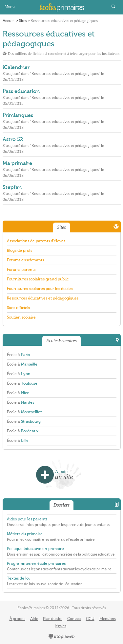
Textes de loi (18, 578)
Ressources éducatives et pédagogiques (43, 298)
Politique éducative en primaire (35, 549)
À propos (17, 619)
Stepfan (12, 187)
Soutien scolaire (21, 317)
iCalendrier (16, 67)
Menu (10, 6)
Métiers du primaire (25, 534)
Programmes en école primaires (36, 563)
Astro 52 (13, 139)
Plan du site (53, 619)
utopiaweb (62, 637)
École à (18, 355)
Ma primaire (17, 163)
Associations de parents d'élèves (36, 241)
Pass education (21, 91)
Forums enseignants (25, 260)
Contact (74, 619)
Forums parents (21, 270)
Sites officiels (18, 308)
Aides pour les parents (27, 519)
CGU (90, 619)
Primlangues (18, 115)
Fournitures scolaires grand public (38, 279)
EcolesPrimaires (62, 7)
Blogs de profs (20, 250)
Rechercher (113, 7)
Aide (34, 619)
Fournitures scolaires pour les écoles (40, 289)
